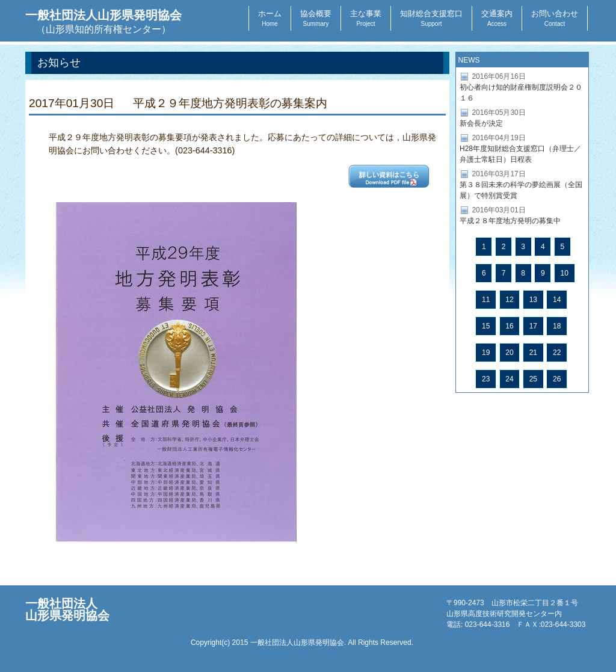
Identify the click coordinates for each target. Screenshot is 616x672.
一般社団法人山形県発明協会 (103, 21)
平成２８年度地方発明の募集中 (510, 221)
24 (509, 379)
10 (565, 273)
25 (533, 379)
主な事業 (366, 18)
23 (486, 379)
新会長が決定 (481, 123)
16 (509, 326)
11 (486, 300)
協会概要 (316, 18)
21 (533, 353)
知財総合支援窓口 (431, 18)
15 (486, 326)
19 (486, 353)
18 (557, 326)
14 (557, 300)
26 (557, 379)
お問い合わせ (555, 18)
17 (533, 326)
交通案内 (497, 18)
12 (509, 300)
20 (509, 353)
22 (557, 353)
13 (533, 300)
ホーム (270, 18)
